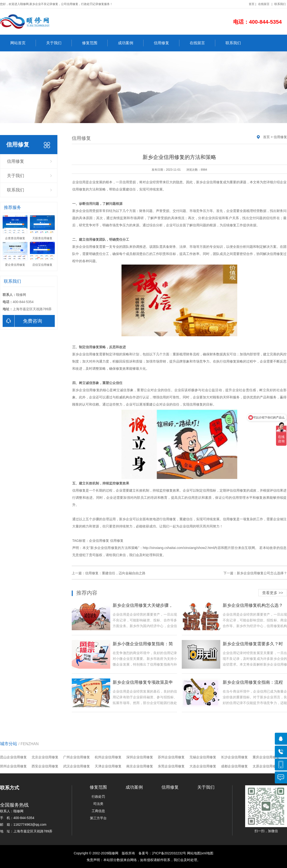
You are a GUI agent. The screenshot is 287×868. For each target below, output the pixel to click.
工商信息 (98, 811)
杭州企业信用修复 (108, 757)
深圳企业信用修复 (140, 757)
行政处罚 (98, 797)
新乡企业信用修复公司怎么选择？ (262, 573)
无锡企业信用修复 (203, 757)
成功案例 (131, 43)
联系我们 (280, 4)
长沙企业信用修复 (234, 757)
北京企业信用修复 (45, 757)
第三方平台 (98, 818)
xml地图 (207, 853)
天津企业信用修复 (108, 766)
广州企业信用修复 (77, 757)
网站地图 (194, 853)
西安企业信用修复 (45, 766)
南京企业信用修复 (140, 766)
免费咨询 (22, 321)
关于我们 (59, 43)
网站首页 (23, 43)
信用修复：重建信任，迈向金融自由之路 (115, 573)
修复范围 (95, 43)
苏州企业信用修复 (171, 757)
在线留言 (264, 4)
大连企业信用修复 (203, 766)
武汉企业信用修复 (77, 766)
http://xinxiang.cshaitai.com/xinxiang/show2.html (178, 548)
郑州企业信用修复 (13, 766)
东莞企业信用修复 (171, 766)
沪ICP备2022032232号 (169, 853)
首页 (252, 4)
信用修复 (167, 43)
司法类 (98, 804)
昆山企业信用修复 (13, 757)
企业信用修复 (99, 541)
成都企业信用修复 (234, 766)
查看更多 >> (273, 593)
